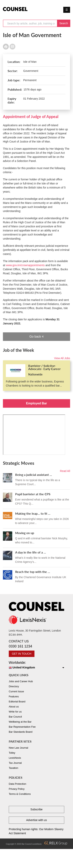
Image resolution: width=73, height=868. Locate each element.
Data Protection (18, 784)
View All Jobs (62, 358)
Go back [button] (36, 337)
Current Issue (16, 691)
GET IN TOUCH (22, 654)
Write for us (15, 712)
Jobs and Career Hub (21, 681)
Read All (65, 471)
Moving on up (25, 533)
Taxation (13, 768)
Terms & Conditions (20, 794)
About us (14, 707)
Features (14, 696)
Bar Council (15, 717)
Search (64, 23)
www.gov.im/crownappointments (25, 265)
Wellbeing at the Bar (20, 722)
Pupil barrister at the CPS (33, 494)
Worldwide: (36, 665)
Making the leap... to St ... (33, 513)
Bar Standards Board (21, 732)
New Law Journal (18, 748)
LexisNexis (15, 758)
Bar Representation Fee (22, 727)
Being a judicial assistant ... (34, 475)
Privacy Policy (17, 789)
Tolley (12, 753)
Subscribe (36, 809)
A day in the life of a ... (31, 552)
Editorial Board (17, 702)
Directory (14, 686)
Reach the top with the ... (33, 572)
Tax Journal (15, 763)
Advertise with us (37, 820)
